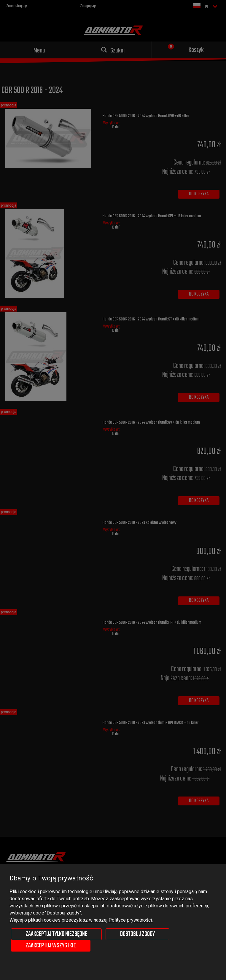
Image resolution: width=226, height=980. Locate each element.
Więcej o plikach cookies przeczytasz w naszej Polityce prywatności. (81, 920)
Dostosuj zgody (137, 934)
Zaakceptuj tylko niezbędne (56, 934)
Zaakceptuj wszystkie (51, 946)
